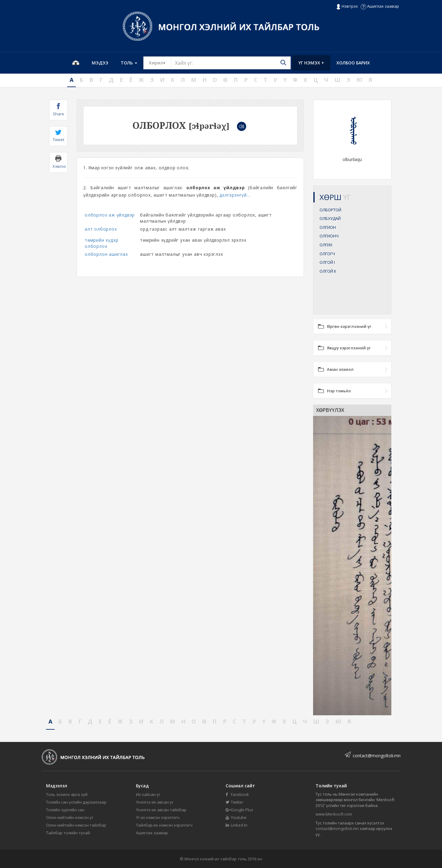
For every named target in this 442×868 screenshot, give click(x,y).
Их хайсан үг (148, 794)
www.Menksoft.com (334, 814)
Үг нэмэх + (311, 63)
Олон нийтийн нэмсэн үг (70, 817)
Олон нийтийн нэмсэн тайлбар (76, 825)
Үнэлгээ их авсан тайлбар (161, 810)
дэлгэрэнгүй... (235, 195)
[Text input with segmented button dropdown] (231, 63)
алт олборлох (101, 229)
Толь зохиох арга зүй (67, 794)
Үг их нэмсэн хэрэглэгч (158, 817)
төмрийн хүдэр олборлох (101, 243)
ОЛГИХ (326, 245)
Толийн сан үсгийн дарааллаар (76, 802)
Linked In (237, 825)
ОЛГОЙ (327, 262)
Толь (129, 63)
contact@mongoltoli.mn (377, 756)
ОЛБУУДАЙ (330, 218)
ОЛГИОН (328, 227)
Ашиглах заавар (380, 6)
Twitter (235, 802)
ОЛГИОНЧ (329, 236)
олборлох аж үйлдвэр (110, 215)
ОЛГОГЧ (327, 254)
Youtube (236, 817)
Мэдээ (100, 63)
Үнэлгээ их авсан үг (155, 802)
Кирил (160, 63)
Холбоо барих (353, 63)
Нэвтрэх (347, 6)
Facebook (237, 794)
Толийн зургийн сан (65, 810)
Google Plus (239, 810)
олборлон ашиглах (106, 254)
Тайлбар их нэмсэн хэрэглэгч (164, 825)
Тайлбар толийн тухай (68, 833)
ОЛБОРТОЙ (330, 210)
